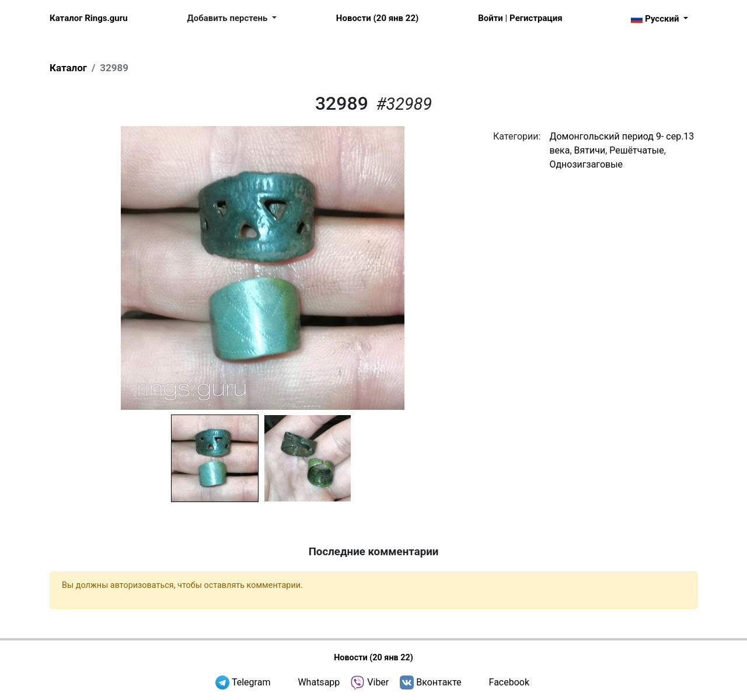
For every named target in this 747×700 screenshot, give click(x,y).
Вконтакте (439, 682)
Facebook (509, 682)
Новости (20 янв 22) (377, 18)
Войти (491, 18)
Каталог (68, 68)
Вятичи (590, 150)
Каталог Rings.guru (89, 18)
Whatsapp (319, 682)
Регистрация (536, 18)
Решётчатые (636, 150)
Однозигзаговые (586, 164)
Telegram (251, 682)
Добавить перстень (229, 18)
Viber (378, 682)
